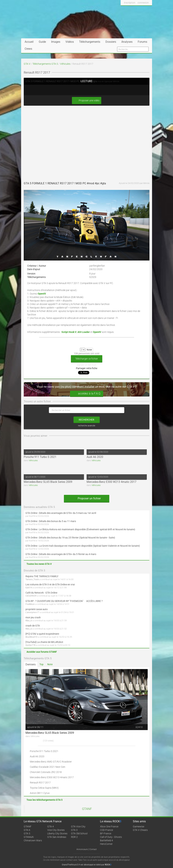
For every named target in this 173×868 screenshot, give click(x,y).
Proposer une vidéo (87, 101)
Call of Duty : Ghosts (111, 837)
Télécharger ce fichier (87, 359)
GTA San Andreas (57, 837)
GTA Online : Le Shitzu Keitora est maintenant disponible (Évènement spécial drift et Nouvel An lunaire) (80, 529)
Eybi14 (29, 588)
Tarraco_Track (32, 579)
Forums (142, 42)
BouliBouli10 (31, 637)
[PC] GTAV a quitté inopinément (42, 634)
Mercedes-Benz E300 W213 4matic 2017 (111, 482)
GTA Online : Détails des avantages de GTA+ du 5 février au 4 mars (61, 554)
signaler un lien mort (87, 365)
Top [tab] (41, 664)
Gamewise (139, 827)
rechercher (86, 420)
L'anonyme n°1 (32, 612)
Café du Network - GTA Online (41, 593)
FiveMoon (30, 604)
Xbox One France (109, 827)
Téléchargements (90, 42)
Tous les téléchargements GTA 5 (45, 800)
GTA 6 (27, 830)
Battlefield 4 (106, 840)
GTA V (27, 64)
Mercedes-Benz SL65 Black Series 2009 (48, 482)
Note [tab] (50, 664)
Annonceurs (82, 849)
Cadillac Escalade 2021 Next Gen (48, 767)
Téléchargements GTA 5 (45, 64)
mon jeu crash (33, 617)
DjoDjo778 (30, 645)
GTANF (87, 809)
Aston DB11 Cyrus (40, 793)
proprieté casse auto (37, 609)
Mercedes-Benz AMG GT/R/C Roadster (51, 762)
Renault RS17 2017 (40, 783)
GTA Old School (79, 833)
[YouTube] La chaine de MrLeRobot (44, 642)
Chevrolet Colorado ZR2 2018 (46, 772)
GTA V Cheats (140, 830)
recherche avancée (87, 426)
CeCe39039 (31, 596)
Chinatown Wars (33, 840)
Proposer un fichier (87, 498)
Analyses (127, 42)
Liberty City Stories (57, 833)
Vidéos (70, 42)
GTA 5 (27, 833)
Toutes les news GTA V (39, 564)
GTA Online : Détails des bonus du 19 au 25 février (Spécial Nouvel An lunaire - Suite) (70, 538)
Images (56, 42)
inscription (130, 3)
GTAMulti (29, 837)
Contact (93, 849)
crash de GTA (33, 626)
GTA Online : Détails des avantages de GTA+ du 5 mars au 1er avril (61, 513)
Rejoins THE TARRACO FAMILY (42, 576)
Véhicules (65, 64)
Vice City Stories (56, 830)
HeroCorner (106, 844)
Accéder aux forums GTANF (42, 652)
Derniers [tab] (31, 664)
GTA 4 (51, 827)
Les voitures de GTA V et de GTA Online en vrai (50, 584)
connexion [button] (143, 3)
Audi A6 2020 (95, 457)
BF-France (106, 833)
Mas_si (29, 621)
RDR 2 (74, 837)
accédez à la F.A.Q (87, 394)
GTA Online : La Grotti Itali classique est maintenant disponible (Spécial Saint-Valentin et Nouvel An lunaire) (83, 546)
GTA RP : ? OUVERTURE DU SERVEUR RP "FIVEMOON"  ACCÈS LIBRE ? (64, 601)
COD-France (106, 830)
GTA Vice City (78, 827)
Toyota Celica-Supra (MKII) (44, 788)
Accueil (29, 42)
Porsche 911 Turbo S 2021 (40, 457)
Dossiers (111, 42)
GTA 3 (74, 830)
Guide (42, 42)
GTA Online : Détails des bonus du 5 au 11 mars (51, 521)
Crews (28, 49)
